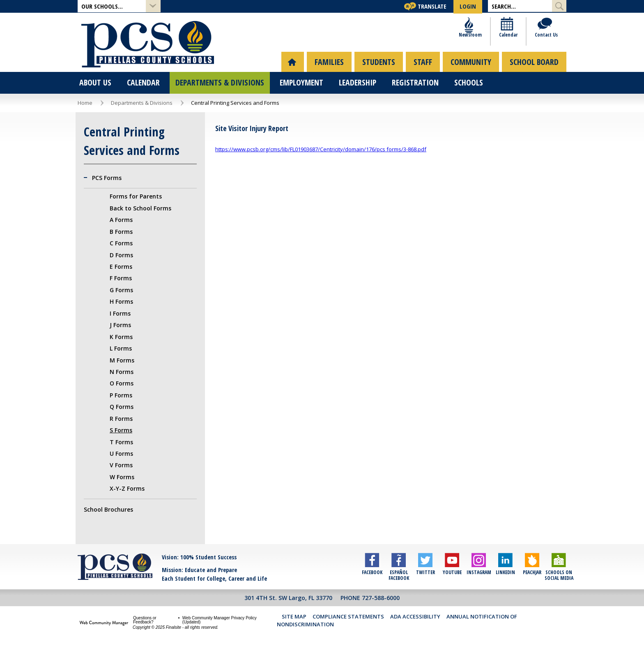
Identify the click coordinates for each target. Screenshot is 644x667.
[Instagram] (479, 586)
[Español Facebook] (399, 586)
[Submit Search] (559, 6)
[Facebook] (372, 586)
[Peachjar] (532, 586)
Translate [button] (432, 6)
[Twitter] (425, 586)
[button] (119, 6)
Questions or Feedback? (145, 637)
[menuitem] (293, 78)
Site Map (294, 633)
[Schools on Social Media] (559, 586)
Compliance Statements (348, 633)
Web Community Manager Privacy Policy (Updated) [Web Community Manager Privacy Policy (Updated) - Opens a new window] (220, 637)
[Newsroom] (470, 45)
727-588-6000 (381, 614)
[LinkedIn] (505, 586)
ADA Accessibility (415, 633)
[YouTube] (452, 586)
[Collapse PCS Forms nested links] (88, 194)
